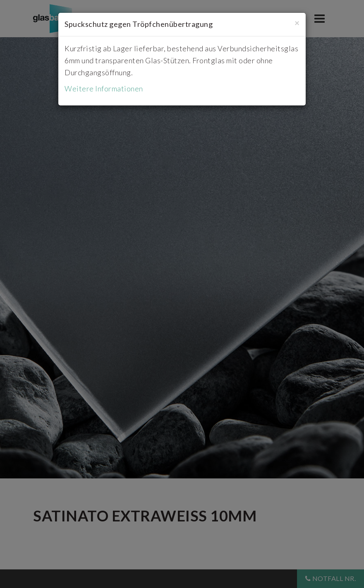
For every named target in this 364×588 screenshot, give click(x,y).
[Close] (297, 23)
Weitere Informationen (104, 88)
